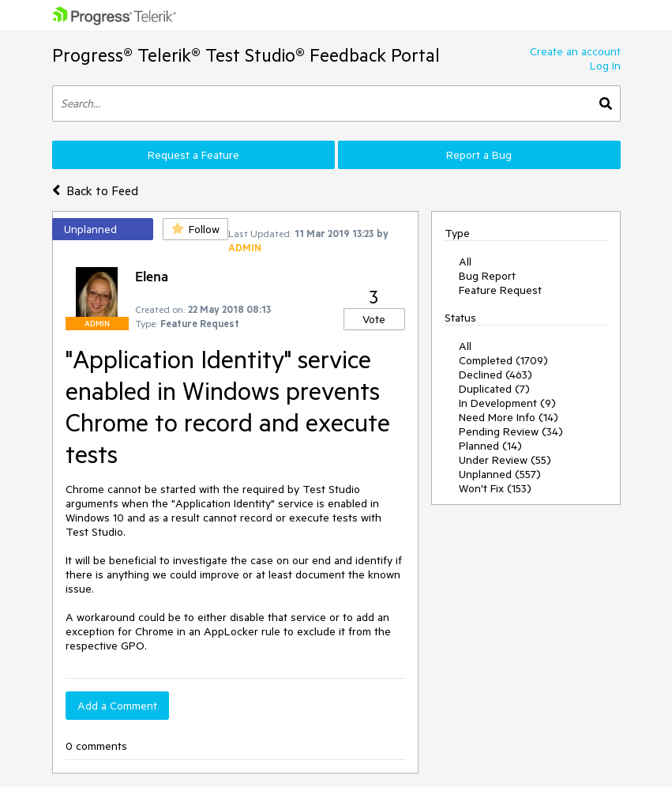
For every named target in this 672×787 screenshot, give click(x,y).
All (465, 262)
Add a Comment (117, 706)
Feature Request (500, 290)
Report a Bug (479, 155)
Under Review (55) (505, 460)
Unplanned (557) (500, 474)
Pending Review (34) (511, 431)
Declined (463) (496, 375)
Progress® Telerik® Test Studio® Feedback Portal (246, 55)
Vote (374, 319)
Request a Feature (193, 155)
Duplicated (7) (494, 389)
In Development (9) (507, 403)
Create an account (575, 51)
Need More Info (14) (509, 417)
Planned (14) (490, 446)
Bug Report (487, 276)
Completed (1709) (503, 360)
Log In (605, 66)
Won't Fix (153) (495, 488)
